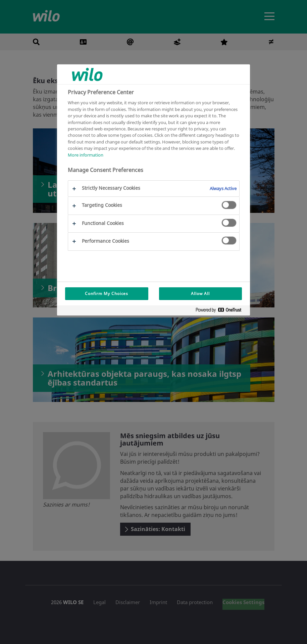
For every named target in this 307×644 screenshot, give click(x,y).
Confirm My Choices (107, 294)
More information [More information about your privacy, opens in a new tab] (86, 155)
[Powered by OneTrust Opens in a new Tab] (221, 311)
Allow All (200, 294)
